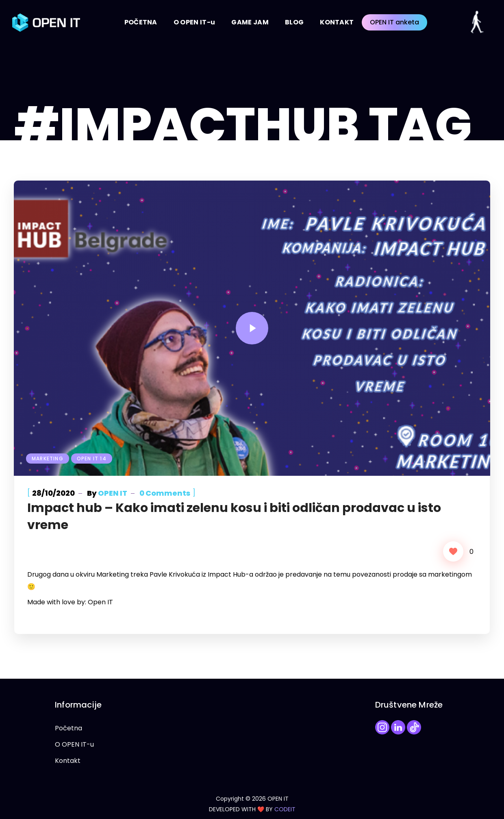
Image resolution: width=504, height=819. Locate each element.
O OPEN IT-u (74, 744)
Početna (68, 728)
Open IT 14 (92, 459)
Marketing (48, 459)
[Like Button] (453, 551)
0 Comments (165, 493)
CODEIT (285, 809)
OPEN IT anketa (394, 22)
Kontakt (68, 761)
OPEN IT (113, 493)
